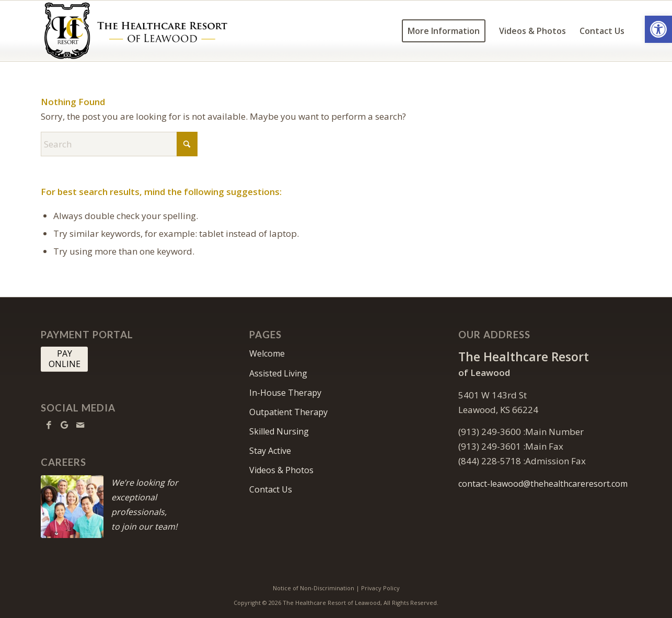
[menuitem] (444, 31)
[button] (658, 29)
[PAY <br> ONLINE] (64, 359)
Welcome (267, 353)
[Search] (119, 144)
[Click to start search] (187, 144)
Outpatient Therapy (288, 412)
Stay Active (270, 451)
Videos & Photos (281, 470)
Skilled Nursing (279, 431)
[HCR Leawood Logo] (136, 31)
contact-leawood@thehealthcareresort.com (543, 484)
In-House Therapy (285, 393)
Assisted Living (278, 373)
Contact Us (271, 489)
